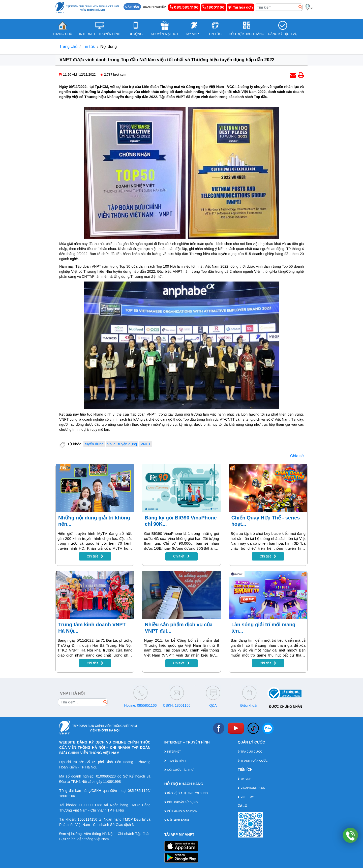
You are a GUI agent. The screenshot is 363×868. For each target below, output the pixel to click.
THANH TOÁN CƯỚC (253, 761)
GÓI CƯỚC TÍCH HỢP (180, 770)
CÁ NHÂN (132, 7)
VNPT (146, 444)
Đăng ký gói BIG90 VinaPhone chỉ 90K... (181, 521)
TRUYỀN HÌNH (175, 761)
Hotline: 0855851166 (140, 705)
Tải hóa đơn (241, 7)
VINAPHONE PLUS (251, 788)
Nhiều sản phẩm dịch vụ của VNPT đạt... (179, 628)
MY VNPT (245, 779)
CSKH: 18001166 (177, 705)
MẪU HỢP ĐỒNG (177, 820)
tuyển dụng (94, 444)
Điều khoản (249, 705)
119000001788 (90, 805)
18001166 (214, 7)
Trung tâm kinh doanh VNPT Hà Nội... (92, 628)
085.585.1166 (184, 7)
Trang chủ (68, 46)
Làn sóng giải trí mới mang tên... (263, 628)
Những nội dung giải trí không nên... (94, 521)
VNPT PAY (246, 797)
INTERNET (173, 752)
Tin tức (89, 46)
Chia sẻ (297, 456)
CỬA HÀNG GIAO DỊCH (181, 811)
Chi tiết (95, 556)
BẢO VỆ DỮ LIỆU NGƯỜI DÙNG (186, 793)
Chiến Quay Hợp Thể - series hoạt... (266, 521)
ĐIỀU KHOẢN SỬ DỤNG (181, 802)
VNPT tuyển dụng (122, 444)
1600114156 (87, 819)
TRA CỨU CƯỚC (250, 752)
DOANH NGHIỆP (154, 7)
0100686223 (106, 776)
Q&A (213, 705)
